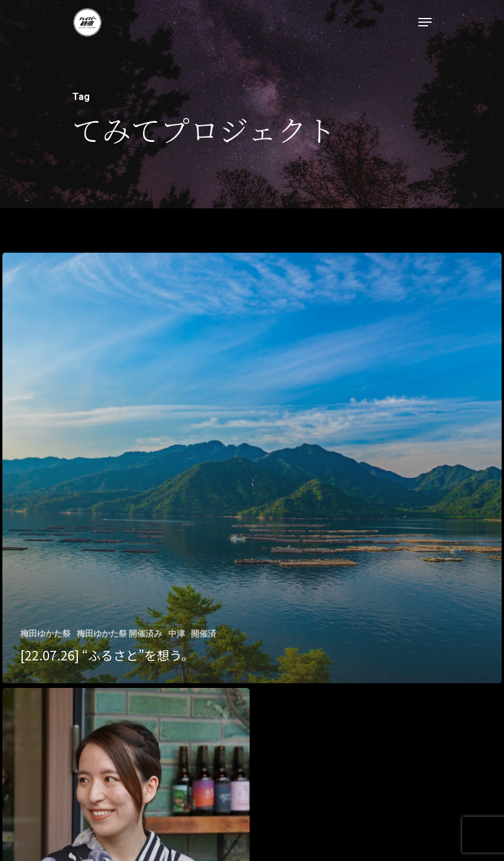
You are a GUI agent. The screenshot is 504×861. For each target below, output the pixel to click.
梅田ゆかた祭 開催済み (119, 633)
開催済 (204, 633)
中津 (177, 633)
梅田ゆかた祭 (45, 633)
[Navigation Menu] (425, 22)
